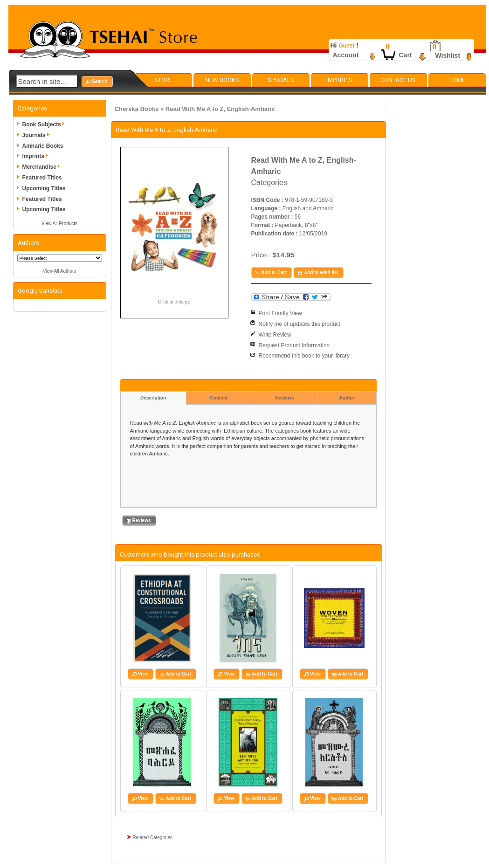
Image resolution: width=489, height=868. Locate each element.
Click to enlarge (174, 302)
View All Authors (60, 271)
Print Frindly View (280, 313)
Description (153, 398)
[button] (97, 82)
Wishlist (448, 55)
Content (219, 398)
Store (163, 80)
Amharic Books (43, 146)
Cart (406, 55)
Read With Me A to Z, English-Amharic (220, 109)
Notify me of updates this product (300, 324)
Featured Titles (42, 178)
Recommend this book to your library (304, 356)
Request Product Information (294, 345)
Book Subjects (45, 124)
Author (347, 398)
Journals (37, 135)
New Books (222, 80)
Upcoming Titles (44, 188)
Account (346, 55)
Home (457, 80)
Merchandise (43, 167)
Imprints (339, 80)
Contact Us (398, 80)
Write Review (275, 335)
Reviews (284, 398)
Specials (281, 80)
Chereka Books (137, 109)
